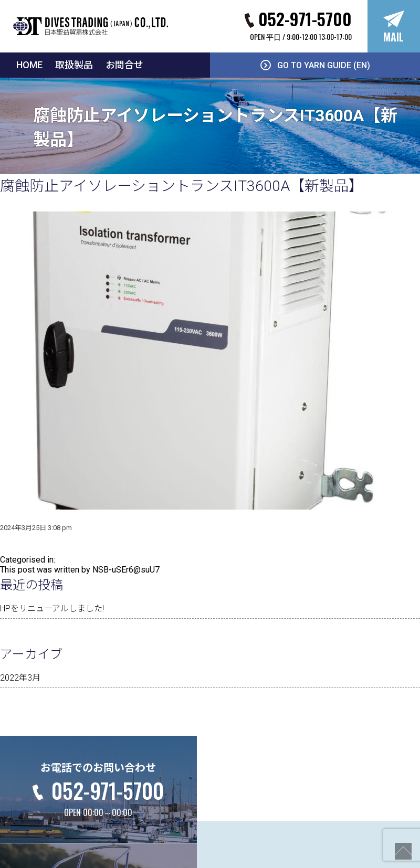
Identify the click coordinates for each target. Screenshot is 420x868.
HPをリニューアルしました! (52, 608)
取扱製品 (74, 65)
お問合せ (124, 65)
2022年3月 (20, 678)
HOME (29, 65)
